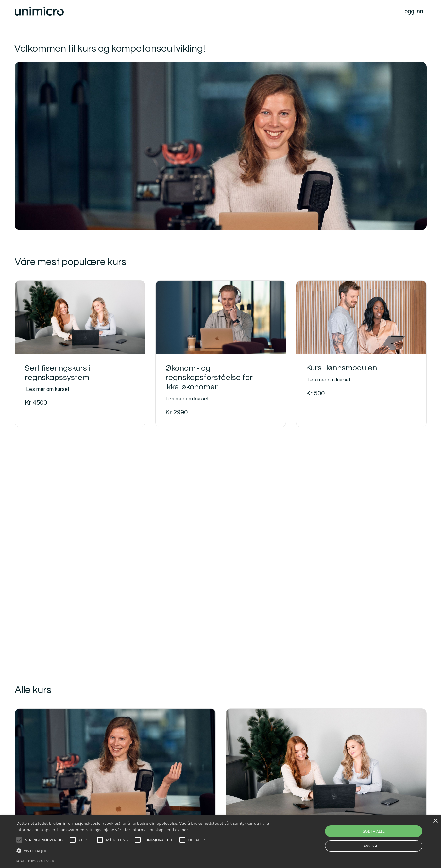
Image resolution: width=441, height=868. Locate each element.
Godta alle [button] (373, 831)
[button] (19, 840)
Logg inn (412, 11)
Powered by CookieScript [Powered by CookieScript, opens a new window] (36, 861)
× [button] (435, 821)
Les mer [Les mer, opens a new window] (181, 830)
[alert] (220, 842)
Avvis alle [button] (374, 846)
